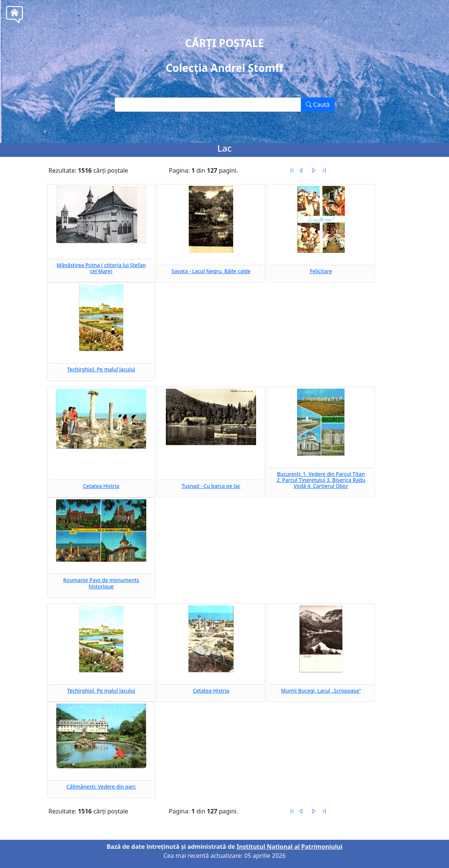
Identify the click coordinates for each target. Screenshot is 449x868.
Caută (318, 105)
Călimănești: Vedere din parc (101, 787)
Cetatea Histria (101, 486)
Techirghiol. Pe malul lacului (101, 369)
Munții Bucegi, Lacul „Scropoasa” (321, 691)
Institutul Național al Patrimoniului (289, 847)
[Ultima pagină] (324, 170)
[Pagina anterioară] (301, 170)
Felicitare (321, 271)
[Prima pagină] (292, 170)
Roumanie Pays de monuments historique (101, 583)
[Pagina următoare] (314, 170)
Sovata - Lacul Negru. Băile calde (211, 271)
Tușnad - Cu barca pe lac (211, 486)
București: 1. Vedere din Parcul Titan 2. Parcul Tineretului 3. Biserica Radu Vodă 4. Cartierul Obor (321, 480)
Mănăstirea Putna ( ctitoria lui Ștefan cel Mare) (101, 268)
